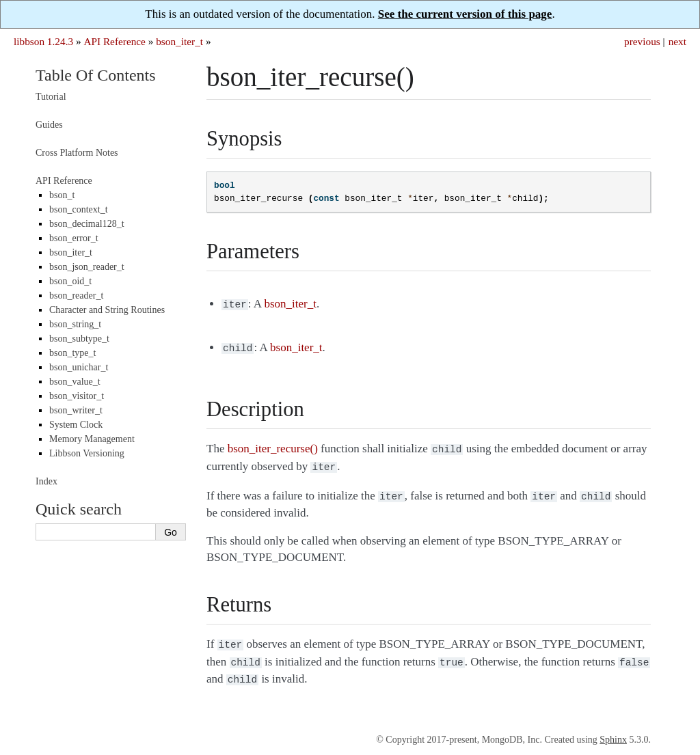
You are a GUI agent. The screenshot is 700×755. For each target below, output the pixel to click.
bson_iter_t (179, 41)
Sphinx (613, 729)
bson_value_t (75, 382)
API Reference (114, 41)
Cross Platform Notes (77, 153)
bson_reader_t (76, 296)
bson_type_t (72, 353)
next (677, 41)
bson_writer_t (76, 410)
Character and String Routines (107, 310)
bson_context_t (79, 209)
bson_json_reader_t (87, 267)
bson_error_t (74, 238)
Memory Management (92, 439)
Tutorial (51, 97)
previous (642, 41)
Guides (49, 125)
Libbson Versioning (87, 453)
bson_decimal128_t (87, 224)
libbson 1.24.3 (43, 41)
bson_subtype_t (79, 339)
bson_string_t (75, 324)
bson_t (62, 195)
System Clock (76, 425)
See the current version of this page (465, 14)
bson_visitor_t (77, 396)
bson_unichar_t (79, 367)
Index (46, 481)
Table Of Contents (96, 75)
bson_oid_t (70, 281)
